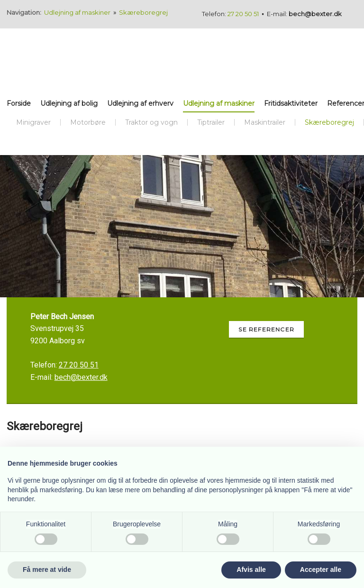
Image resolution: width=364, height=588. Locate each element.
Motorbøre (88, 122)
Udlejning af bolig (69, 103)
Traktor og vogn (151, 122)
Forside (19, 103)
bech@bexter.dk (315, 14)
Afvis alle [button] (251, 570)
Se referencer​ (266, 329)
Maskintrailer (265, 122)
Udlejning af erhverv (140, 103)
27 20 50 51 (243, 14)
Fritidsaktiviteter (291, 103)
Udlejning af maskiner (78, 12)
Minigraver (33, 122)
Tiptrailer (211, 122)
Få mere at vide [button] (47, 570)
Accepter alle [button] (321, 570)
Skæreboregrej (143, 12)
